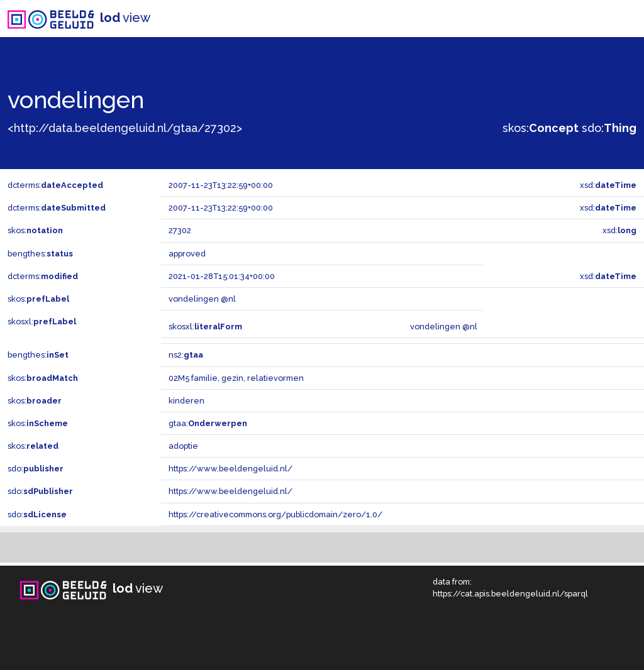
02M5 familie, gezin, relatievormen (236, 378)
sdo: (609, 128)
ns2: (186, 355)
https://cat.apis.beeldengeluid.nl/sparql (510, 594)
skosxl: (42, 321)
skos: (541, 128)
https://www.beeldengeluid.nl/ (230, 469)
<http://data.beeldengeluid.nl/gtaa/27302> (125, 128)
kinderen (186, 401)
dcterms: (55, 185)
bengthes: (40, 254)
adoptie (183, 446)
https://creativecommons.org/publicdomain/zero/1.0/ (275, 514)
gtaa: (208, 423)
